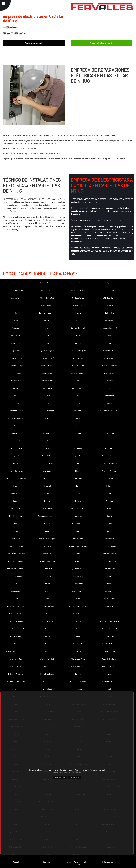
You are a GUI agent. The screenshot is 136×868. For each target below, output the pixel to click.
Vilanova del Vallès (78, 659)
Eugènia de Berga (47, 674)
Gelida (47, 629)
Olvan (78, 426)
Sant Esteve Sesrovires (16, 554)
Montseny (16, 328)
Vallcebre (47, 591)
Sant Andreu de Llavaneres (16, 478)
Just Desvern (47, 546)
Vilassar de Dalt (16, 659)
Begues (109, 523)
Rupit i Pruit (47, 335)
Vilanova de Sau (78, 358)
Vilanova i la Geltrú (47, 659)
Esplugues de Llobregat (47, 516)
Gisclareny (78, 501)
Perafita (47, 523)
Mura (78, 320)
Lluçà (109, 531)
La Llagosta (78, 561)
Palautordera (47, 554)
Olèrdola (47, 636)
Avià (78, 493)
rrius (16, 313)
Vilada (109, 576)
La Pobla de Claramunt (16, 561)
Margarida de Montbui (109, 681)
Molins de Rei (47, 433)
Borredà (47, 493)
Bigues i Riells (47, 456)
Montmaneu (109, 396)
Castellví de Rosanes (16, 290)
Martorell (16, 486)
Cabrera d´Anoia (16, 493)
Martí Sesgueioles (78, 373)
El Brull (16, 644)
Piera (16, 523)
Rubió (78, 335)
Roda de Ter (16, 343)
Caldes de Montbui (47, 366)
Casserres (78, 516)
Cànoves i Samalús (109, 456)
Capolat (109, 689)
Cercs (109, 426)
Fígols (109, 508)
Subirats (47, 599)
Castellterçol (78, 305)
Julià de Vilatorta (47, 689)
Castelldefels (109, 636)
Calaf (109, 343)
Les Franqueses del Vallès (78, 606)
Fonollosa (109, 501)
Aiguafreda (16, 351)
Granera (47, 501)
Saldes (78, 599)
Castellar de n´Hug (78, 666)
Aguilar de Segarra (47, 351)
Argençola (16, 539)
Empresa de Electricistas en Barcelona (25, 52)
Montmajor (16, 403)
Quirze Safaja (47, 569)
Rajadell (16, 862)
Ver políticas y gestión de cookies (67, 772)
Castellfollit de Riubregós (16, 651)
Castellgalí (47, 862)
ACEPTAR (74, 777)
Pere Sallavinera (78, 576)
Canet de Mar (47, 463)
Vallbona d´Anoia (78, 591)
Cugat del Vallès (109, 351)
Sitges (47, 418)
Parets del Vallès (78, 523)
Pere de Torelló (78, 283)
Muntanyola (109, 320)
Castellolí (109, 305)
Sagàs (78, 531)
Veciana (47, 584)
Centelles (16, 433)
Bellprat (109, 486)
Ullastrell (78, 621)
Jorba (78, 396)
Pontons (47, 448)
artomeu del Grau (47, 305)
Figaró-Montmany (16, 516)
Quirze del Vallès (78, 569)
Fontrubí (47, 396)
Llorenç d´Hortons (16, 546)
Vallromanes (78, 584)
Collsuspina (109, 313)
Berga (78, 486)
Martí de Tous (16, 381)
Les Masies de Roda (47, 606)
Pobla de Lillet (109, 433)
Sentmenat (109, 388)
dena (78, 636)
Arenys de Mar (16, 456)
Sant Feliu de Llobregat (78, 546)
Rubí (109, 335)
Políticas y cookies (109, 862)
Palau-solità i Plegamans (16, 681)
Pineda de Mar (16, 441)
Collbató (16, 388)
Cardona (78, 674)
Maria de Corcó (47, 621)
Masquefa (78, 478)
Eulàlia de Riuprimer (16, 674)
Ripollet (78, 471)
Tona (78, 381)
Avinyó (16, 320)
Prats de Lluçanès (16, 448)
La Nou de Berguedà (47, 561)
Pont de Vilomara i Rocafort (78, 441)
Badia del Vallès (109, 651)
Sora (47, 531)
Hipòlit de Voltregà (16, 366)
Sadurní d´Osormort (109, 554)
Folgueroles (16, 508)
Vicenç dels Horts (109, 290)
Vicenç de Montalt (47, 298)
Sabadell (78, 554)
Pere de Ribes (16, 373)
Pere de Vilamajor (47, 283)
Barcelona (16, 283)
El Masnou (78, 411)
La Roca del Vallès (16, 614)
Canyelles (109, 381)
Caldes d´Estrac (47, 320)
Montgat (47, 403)
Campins (78, 463)
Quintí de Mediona (16, 576)
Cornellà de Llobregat (16, 629)
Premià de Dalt (78, 644)
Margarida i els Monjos (78, 681)
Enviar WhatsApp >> (102, 43)
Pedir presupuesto (34, 43)
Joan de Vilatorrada (78, 328)
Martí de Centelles (78, 290)
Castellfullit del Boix (109, 644)
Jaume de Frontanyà (109, 328)
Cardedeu (78, 689)
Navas (109, 674)
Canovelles (16, 463)
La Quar (47, 614)
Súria (16, 599)
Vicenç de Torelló (16, 298)
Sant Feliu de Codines (109, 546)
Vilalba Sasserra (109, 358)
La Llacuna (47, 644)
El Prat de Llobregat (16, 418)
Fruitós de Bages (109, 561)
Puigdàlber (109, 283)
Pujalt (109, 441)
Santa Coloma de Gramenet (109, 621)
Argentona (78, 448)
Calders (78, 343)
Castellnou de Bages (47, 539)
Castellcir (47, 651)
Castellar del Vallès (16, 666)
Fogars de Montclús (47, 508)
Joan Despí (47, 471)
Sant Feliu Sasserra (78, 366)
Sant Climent (78, 614)
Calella (47, 328)
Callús (109, 493)
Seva (78, 418)
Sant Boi (16, 305)
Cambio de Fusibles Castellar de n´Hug (78, 863)
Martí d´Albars (78, 539)
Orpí (109, 418)
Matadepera (47, 478)
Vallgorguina (16, 591)
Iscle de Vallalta (16, 335)
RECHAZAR (60, 777)
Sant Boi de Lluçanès (109, 298)
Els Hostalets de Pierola (109, 411)
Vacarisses (109, 591)
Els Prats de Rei (78, 388)
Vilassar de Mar (47, 381)
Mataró (78, 651)
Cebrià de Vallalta (78, 298)
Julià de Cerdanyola (16, 471)
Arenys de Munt (109, 448)
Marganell (47, 486)
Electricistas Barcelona (9, 52)
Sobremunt (16, 689)
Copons (78, 313)
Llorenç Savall (109, 539)
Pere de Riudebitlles (109, 366)
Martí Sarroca (109, 373)
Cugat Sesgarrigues (78, 351)
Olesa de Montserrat (109, 629)
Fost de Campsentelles (16, 569)
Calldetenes (16, 501)
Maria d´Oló (47, 681)
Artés (47, 343)
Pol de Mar (47, 576)
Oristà (16, 426)
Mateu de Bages (47, 373)
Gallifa (16, 531)
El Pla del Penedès (47, 411)
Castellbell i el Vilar (109, 659)
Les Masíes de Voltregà (16, 606)
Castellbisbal (47, 441)
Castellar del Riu (47, 666)
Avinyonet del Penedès (16, 411)
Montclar (109, 403)
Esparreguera (47, 388)
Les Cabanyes (109, 606)
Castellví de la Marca (47, 290)
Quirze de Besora (109, 569)
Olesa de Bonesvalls (16, 636)
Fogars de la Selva (78, 508)
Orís (47, 426)
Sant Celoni (109, 614)
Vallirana (109, 584)
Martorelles (109, 478)
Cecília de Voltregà (47, 358)
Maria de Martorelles (16, 621)
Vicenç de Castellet (78, 456)
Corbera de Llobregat (47, 313)
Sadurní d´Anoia (16, 358)
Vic (16, 584)
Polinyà (78, 433)
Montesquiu (78, 403)
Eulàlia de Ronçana (109, 666)
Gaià (16, 396)
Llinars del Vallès (109, 599)
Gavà (78, 629)
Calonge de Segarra (109, 463)
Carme (109, 516)
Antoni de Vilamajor (109, 471)
